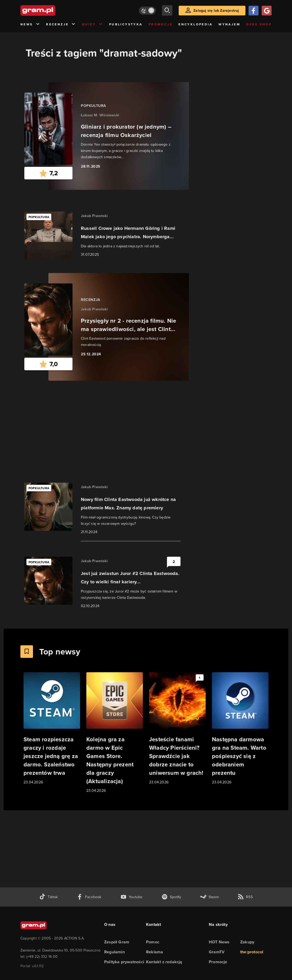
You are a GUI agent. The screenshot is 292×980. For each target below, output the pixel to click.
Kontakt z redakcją (164, 962)
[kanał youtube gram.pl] (131, 897)
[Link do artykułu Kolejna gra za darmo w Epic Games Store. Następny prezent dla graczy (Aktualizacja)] (115, 733)
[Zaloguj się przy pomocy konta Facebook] (254, 11)
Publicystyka (126, 24)
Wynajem (229, 24)
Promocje (161, 24)
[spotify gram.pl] (171, 897)
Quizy (92, 24)
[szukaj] (167, 10)
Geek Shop (259, 24)
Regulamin (114, 952)
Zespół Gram (117, 942)
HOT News (219, 942)
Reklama (155, 952)
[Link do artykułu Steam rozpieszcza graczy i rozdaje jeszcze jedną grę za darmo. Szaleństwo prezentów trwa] (52, 729)
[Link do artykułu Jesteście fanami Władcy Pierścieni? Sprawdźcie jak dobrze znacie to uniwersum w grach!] (177, 729)
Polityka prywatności (124, 962)
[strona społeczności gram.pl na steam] (209, 897)
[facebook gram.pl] (89, 897)
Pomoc (153, 942)
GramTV (217, 952)
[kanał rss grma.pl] (245, 897)
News (30, 24)
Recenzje (61, 24)
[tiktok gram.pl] (48, 897)
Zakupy (247, 942)
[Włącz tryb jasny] (147, 11)
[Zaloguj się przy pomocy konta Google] (267, 11)
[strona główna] (51, 10)
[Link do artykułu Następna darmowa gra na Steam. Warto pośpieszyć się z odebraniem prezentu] (240, 729)
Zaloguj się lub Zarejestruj (216, 10)
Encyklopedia (195, 24)
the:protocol (252, 952)
